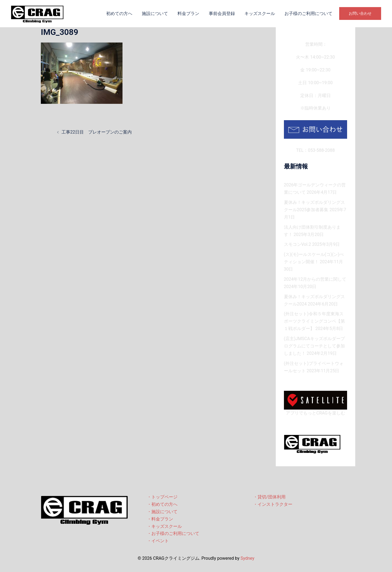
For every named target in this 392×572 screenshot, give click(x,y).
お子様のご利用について (308, 13)
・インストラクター (273, 504)
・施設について (162, 512)
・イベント (158, 541)
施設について (155, 13)
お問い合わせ (360, 13)
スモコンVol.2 (298, 244)
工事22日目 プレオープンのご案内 (97, 132)
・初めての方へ (162, 504)
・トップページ (162, 497)
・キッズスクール (164, 526)
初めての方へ (119, 13)
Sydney (247, 558)
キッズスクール (260, 13)
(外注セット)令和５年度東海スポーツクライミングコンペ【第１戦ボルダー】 (314, 321)
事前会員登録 (222, 13)
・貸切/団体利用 (269, 497)
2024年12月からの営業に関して (315, 279)
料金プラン (188, 13)
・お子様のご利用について (173, 533)
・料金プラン (160, 519)
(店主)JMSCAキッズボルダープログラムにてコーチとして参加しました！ (314, 346)
